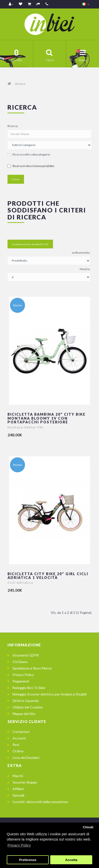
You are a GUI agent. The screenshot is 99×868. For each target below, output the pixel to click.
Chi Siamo (20, 662)
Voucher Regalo (25, 782)
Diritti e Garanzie (26, 701)
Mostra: (85, 269)
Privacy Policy (23, 675)
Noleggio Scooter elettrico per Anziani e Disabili (49, 694)
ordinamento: (81, 253)
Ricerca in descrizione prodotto (31, 166)
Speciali (18, 795)
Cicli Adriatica (20, 583)
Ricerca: (13, 126)
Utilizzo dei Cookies (28, 707)
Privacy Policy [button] (19, 845)
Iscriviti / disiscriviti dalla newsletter (40, 802)
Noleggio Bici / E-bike (29, 688)
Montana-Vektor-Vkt (25, 427)
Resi (16, 745)
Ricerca (20, 84)
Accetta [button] (71, 860)
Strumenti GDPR (26, 655)
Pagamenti (21, 681)
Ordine (18, 751)
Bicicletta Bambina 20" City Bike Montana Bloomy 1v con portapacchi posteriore (46, 418)
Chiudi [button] (88, 827)
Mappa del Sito (24, 714)
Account (19, 738)
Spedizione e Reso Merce (32, 668)
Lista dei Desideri (26, 758)
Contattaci (21, 732)
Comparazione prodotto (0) (30, 244)
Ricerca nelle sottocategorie (29, 154)
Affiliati (18, 789)
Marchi (18, 776)
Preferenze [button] (28, 860)
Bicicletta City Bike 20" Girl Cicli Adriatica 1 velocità (48, 576)
